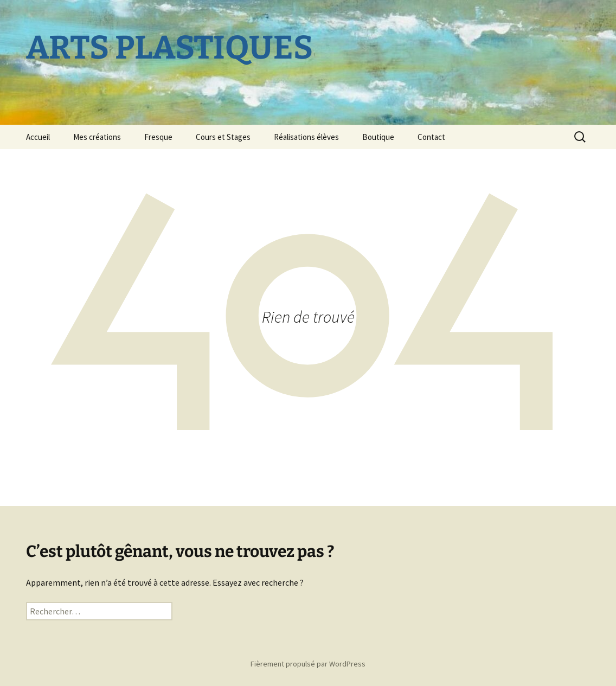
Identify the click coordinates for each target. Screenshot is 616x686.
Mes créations (97, 137)
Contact (431, 137)
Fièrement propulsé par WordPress (308, 664)
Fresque (158, 137)
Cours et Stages (223, 137)
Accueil (38, 137)
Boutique (378, 137)
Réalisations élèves (306, 137)
